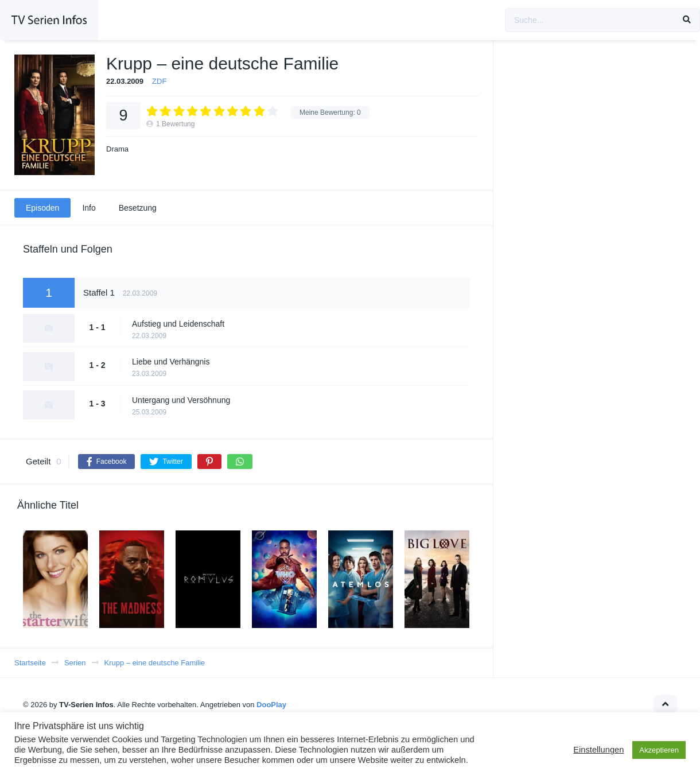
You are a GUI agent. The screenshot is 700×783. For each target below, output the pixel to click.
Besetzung (138, 208)
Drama (117, 149)
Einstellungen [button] (598, 750)
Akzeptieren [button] (659, 750)
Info (89, 208)
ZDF (159, 81)
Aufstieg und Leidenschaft (178, 324)
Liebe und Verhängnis (171, 362)
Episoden (42, 208)
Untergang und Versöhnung (181, 400)
